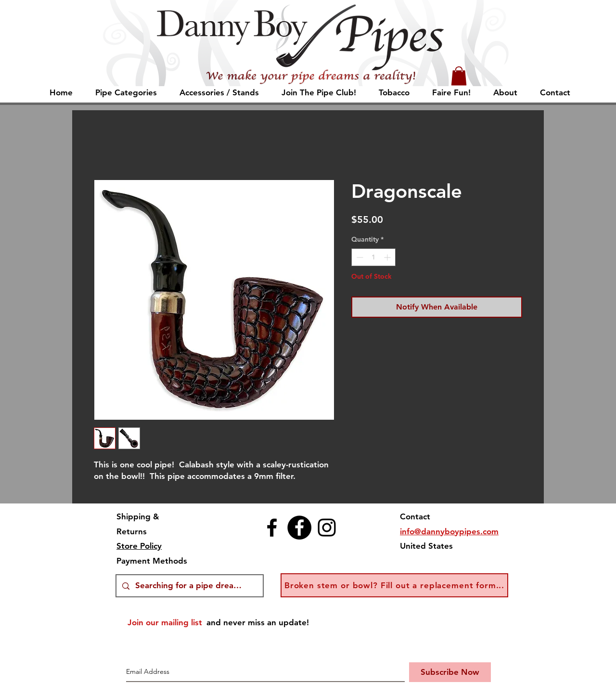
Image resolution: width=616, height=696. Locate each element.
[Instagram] (327, 528)
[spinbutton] (373, 257)
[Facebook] (272, 528)
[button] (459, 76)
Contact (415, 516)
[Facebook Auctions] (299, 528)
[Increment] (388, 257)
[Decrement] (359, 257)
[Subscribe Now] (450, 672)
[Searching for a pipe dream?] (189, 586)
